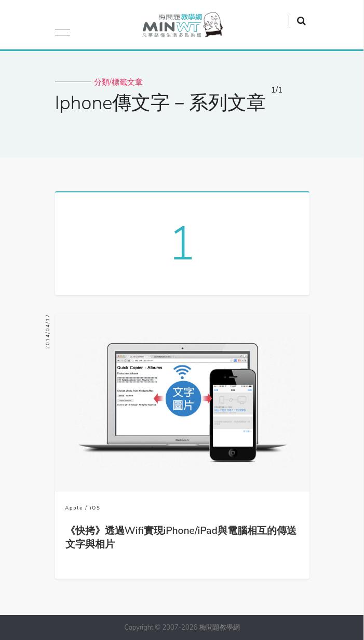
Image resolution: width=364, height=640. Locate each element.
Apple (74, 508)
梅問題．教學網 (182, 27)
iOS (95, 508)
